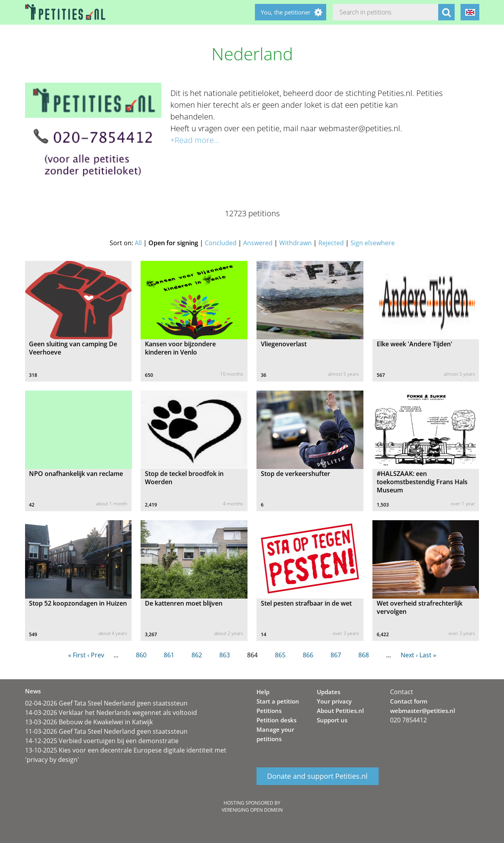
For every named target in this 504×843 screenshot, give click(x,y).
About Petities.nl (340, 711)
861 (169, 655)
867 (336, 655)
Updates (329, 692)
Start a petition (278, 701)
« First (77, 655)
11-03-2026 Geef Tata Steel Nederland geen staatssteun (106, 731)
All (138, 243)
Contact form (409, 701)
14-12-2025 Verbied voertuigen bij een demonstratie (102, 741)
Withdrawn (295, 243)
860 (141, 655)
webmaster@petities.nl (423, 711)
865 (280, 655)
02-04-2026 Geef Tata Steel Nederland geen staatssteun (106, 703)
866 (308, 655)
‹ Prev (96, 655)
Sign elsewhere (373, 243)
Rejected (331, 243)
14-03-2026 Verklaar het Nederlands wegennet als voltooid (111, 713)
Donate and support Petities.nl (317, 776)
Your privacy (334, 701)
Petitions (269, 711)
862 (197, 655)
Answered (258, 243)
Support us (332, 720)
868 (364, 655)
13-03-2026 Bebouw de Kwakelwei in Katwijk (89, 722)
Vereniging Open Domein (252, 810)
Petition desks (276, 720)
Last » (428, 655)
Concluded (221, 243)
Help (263, 692)
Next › (409, 655)
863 (225, 655)
